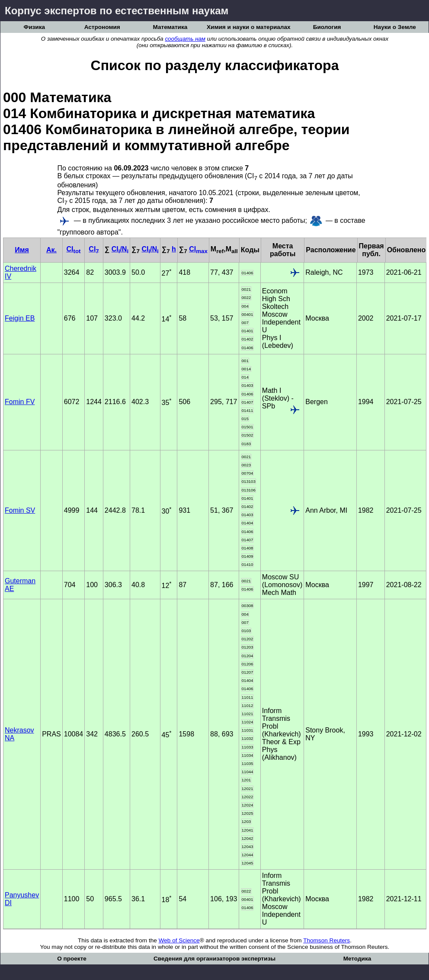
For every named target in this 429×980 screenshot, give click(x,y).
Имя (22, 250)
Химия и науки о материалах (249, 27)
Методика (357, 959)
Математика (170, 27)
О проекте (72, 959)
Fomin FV (20, 402)
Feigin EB (20, 318)
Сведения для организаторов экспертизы (214, 959)
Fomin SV (20, 510)
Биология (327, 27)
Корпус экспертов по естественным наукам (117, 11)
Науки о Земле (395, 27)
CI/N (120, 249)
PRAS (51, 734)
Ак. (51, 250)
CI (73, 249)
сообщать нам (185, 39)
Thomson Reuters (327, 940)
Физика (34, 27)
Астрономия (102, 27)
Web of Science (179, 940)
